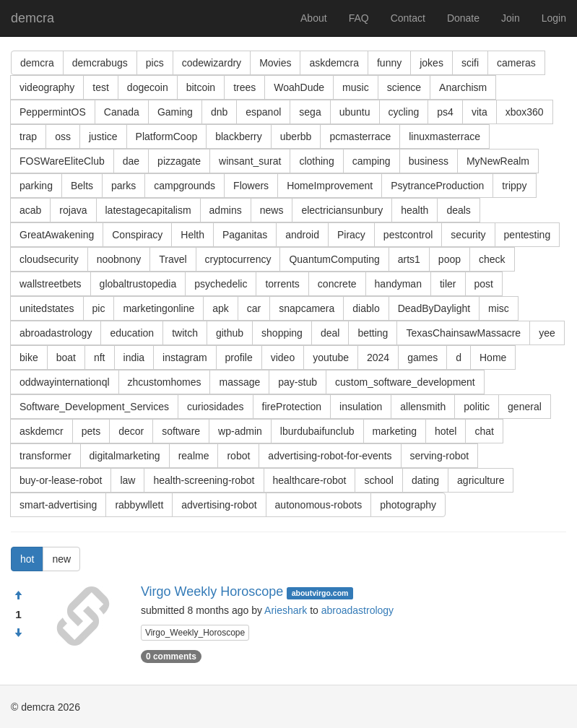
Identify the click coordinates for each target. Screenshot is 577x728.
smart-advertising (58, 505)
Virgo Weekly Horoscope (212, 591)
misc (499, 308)
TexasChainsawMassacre (463, 333)
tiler (448, 284)
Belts (82, 186)
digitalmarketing (125, 456)
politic (477, 407)
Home (493, 357)
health (415, 210)
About (314, 18)
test (101, 87)
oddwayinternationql (65, 382)
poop (450, 259)
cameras (516, 63)
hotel (446, 431)
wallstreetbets (51, 284)
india (134, 357)
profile (239, 357)
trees (244, 87)
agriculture (481, 480)
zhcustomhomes (165, 382)
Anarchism (463, 87)
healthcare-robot (310, 480)
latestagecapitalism (148, 210)
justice (103, 136)
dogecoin (148, 87)
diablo (366, 308)
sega (310, 112)
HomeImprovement (330, 186)
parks (123, 186)
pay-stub (298, 382)
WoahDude (299, 87)
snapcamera (307, 308)
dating (425, 480)
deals (458, 210)
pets (91, 431)
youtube (331, 357)
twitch (185, 333)
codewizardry (212, 63)
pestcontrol (408, 235)
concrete (337, 284)
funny (389, 63)
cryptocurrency (238, 259)
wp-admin (240, 431)
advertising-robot (219, 505)
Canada (122, 112)
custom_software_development (405, 382)
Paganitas (245, 235)
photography (408, 505)
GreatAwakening (57, 235)
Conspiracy (137, 235)
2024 (378, 357)
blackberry (239, 136)
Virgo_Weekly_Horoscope (195, 633)
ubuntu (355, 112)
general (525, 407)
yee (547, 333)
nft (100, 357)
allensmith (423, 407)
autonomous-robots (319, 505)
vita (480, 112)
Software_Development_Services (94, 407)
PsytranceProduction (437, 186)
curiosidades (216, 407)
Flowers (251, 186)
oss (63, 136)
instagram (185, 357)
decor (131, 431)
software (181, 431)
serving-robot (440, 456)
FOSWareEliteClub (62, 161)
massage (239, 382)
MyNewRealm (498, 161)
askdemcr (42, 431)
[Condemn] (18, 633)
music (356, 87)
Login (554, 18)
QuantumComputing (334, 259)
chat (484, 431)
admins (226, 210)
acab (30, 210)
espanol (263, 112)
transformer (45, 456)
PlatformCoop (167, 136)
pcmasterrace (360, 136)
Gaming (175, 112)
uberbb (296, 136)
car (254, 308)
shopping (282, 333)
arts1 (409, 259)
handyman (398, 284)
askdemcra (334, 63)
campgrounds (185, 186)
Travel (173, 259)
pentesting (528, 235)
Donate (463, 18)
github (230, 333)
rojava (73, 210)
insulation (361, 407)
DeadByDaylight (434, 308)
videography (47, 87)
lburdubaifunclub (317, 431)
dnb (219, 112)
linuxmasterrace (444, 136)
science (404, 87)
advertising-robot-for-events (330, 456)
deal (330, 333)
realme (194, 456)
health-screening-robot (204, 480)
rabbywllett (139, 505)
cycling (404, 112)
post (484, 284)
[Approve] (18, 596)
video (283, 357)
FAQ (359, 18)
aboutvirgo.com (320, 593)
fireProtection (292, 407)
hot (27, 559)
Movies (275, 63)
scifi (470, 63)
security (468, 235)
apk (221, 308)
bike (29, 357)
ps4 (445, 112)
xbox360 (525, 112)
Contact (408, 18)
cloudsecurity (49, 259)
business (429, 161)
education (132, 333)
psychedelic (221, 284)
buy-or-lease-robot (61, 480)
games (422, 357)
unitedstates (47, 308)
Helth (192, 235)
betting (373, 333)
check (492, 259)
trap (28, 136)
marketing (395, 431)
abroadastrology (56, 333)
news (272, 210)
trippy (514, 186)
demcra (32, 18)
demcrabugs (100, 63)
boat (66, 357)
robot (238, 456)
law (127, 480)
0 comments (171, 656)
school (378, 480)
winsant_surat (250, 161)
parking (36, 186)
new (61, 559)
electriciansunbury (342, 210)
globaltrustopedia (138, 284)
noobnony (119, 259)
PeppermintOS (53, 112)
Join (511, 18)
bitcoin (201, 87)
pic (99, 308)
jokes (431, 63)
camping (372, 161)
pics (155, 63)
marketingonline (159, 308)
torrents (282, 284)
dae (131, 161)
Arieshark (286, 610)
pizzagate (179, 161)
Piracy (351, 235)
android (302, 235)
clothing (316, 161)
